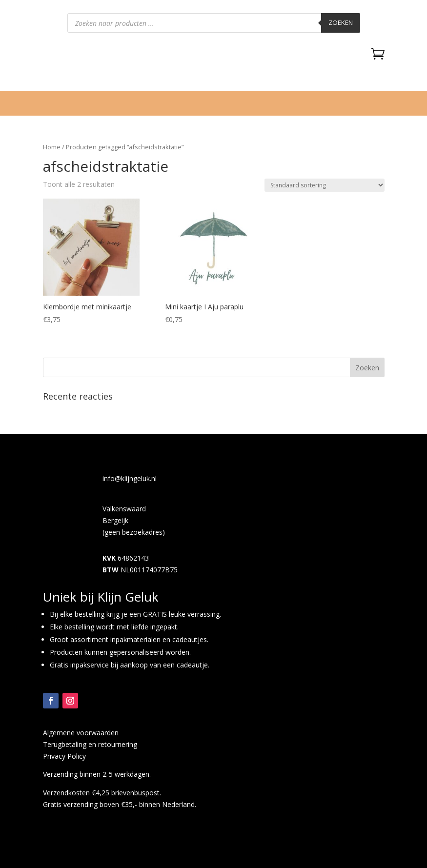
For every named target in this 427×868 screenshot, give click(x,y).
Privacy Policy (64, 756)
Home (52, 147)
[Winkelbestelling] (325, 185)
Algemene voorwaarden (81, 733)
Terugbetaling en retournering (90, 744)
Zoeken (341, 22)
